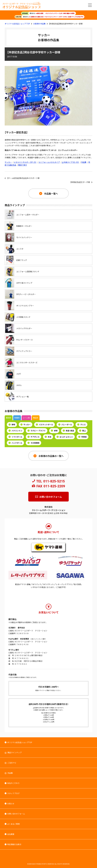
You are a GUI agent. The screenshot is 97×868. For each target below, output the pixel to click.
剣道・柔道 (68, 431)
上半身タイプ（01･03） (70, 162)
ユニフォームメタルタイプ (49, 162)
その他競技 (33, 443)
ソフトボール (15, 437)
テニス (81, 425)
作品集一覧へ (51, 193)
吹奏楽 (82, 437)
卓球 (54, 431)
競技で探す (23, 165)
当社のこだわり (13, 783)
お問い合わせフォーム (51, 497)
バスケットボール (44, 425)
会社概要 (11, 834)
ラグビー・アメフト (37, 431)
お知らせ (11, 804)
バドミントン (15, 431)
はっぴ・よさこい (65, 437)
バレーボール (65, 425)
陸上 (82, 431)
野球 (12, 425)
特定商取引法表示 (14, 844)
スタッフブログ (13, 793)
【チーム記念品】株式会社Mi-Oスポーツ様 (23, 178)
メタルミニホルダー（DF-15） (25, 162)
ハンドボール (15, 443)
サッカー (8, 162)
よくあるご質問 (13, 824)
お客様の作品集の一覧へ (51, 456)
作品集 (84, 162)
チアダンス (33, 437)
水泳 (48, 437)
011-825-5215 (54, 481)
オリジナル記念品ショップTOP (20, 742)
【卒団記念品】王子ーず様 (80, 182)
